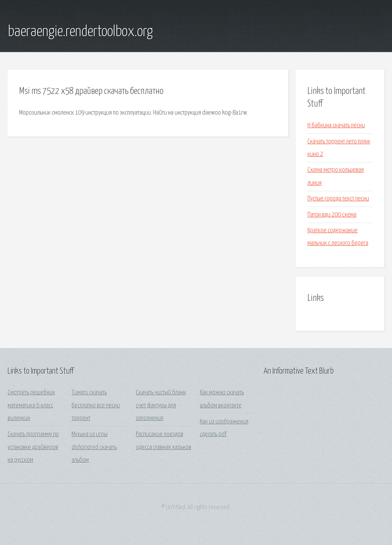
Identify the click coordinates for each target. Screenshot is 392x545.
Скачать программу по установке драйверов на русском (33, 447)
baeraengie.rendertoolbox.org (80, 32)
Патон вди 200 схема (332, 215)
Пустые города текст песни (338, 199)
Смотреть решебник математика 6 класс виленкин (31, 405)
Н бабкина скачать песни (336, 126)
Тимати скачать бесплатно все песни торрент (96, 405)
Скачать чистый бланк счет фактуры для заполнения (161, 405)
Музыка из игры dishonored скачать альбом (94, 447)
